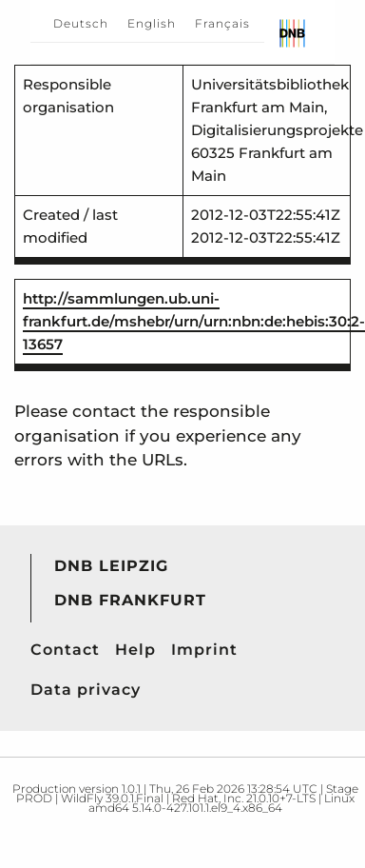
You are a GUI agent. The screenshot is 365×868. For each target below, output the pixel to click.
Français (222, 23)
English (152, 23)
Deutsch (81, 23)
